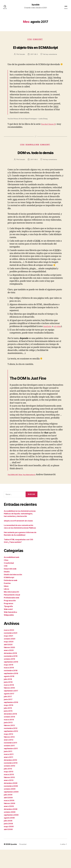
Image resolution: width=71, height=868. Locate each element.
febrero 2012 (9, 755)
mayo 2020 (9, 660)
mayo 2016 (9, 724)
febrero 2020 (9, 666)
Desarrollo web (33, 153)
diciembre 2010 (10, 778)
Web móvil (8, 628)
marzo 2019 (9, 686)
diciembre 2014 (10, 732)
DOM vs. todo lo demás (35, 164)
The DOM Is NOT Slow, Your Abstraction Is (22, 493)
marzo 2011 (9, 773)
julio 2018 (8, 698)
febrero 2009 (9, 822)
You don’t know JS (50, 132)
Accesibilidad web (11, 576)
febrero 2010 (9, 796)
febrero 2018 (9, 706)
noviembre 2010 (11, 781)
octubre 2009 (10, 807)
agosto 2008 (9, 836)
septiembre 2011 (11, 767)
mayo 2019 (9, 683)
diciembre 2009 (11, 802)
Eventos (7, 602)
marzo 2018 (9, 703)
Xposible (35, 5)
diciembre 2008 (11, 828)
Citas (29, 40)
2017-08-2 (34, 175)
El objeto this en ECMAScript (36, 51)
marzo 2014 (9, 738)
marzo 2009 (9, 819)
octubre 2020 (10, 657)
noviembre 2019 (11, 674)
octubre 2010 (9, 784)
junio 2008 (8, 842)
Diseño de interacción (13, 593)
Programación (10, 619)
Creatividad (9, 581)
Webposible (9, 633)
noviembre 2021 (11, 651)
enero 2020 (9, 669)
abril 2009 (8, 816)
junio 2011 (8, 770)
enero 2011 (8, 776)
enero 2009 (9, 825)
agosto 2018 (9, 695)
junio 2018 (8, 700)
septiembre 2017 (11, 709)
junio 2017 (8, 718)
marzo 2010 (9, 793)
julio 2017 (8, 715)
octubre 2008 (10, 830)
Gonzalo (22, 62)
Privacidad (24, 863)
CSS (6, 584)
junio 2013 (8, 741)
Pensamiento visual (12, 613)
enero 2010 (9, 799)
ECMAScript (39, 40)
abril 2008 (8, 848)
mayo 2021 (8, 654)
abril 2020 (8, 663)
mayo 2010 (9, 790)
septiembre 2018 (11, 692)
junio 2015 (8, 729)
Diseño (7, 590)
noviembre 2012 (11, 747)
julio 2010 (8, 787)
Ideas (6, 604)
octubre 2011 (9, 764)
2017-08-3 (34, 62)
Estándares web (11, 599)
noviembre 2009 (11, 804)
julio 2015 (8, 726)
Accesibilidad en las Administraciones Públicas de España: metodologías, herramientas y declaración (20, 532)
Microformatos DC (12, 610)
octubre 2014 (9, 735)
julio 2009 (8, 813)
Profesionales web (11, 616)
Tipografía (8, 625)
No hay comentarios (51, 62)
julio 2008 (8, 839)
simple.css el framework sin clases (18, 539)
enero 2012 (9, 758)
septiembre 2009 (11, 810)
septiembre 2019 (11, 680)
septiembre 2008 (11, 833)
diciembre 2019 (10, 672)
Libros (6, 607)
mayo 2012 (8, 752)
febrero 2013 (9, 744)
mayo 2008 (9, 845)
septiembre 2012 (11, 750)
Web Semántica (10, 630)
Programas (9, 622)
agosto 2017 (9, 712)
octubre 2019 (9, 677)
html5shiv (48, 342)
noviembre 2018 (11, 689)
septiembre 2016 (11, 721)
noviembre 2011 (10, 761)
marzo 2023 (9, 648)
